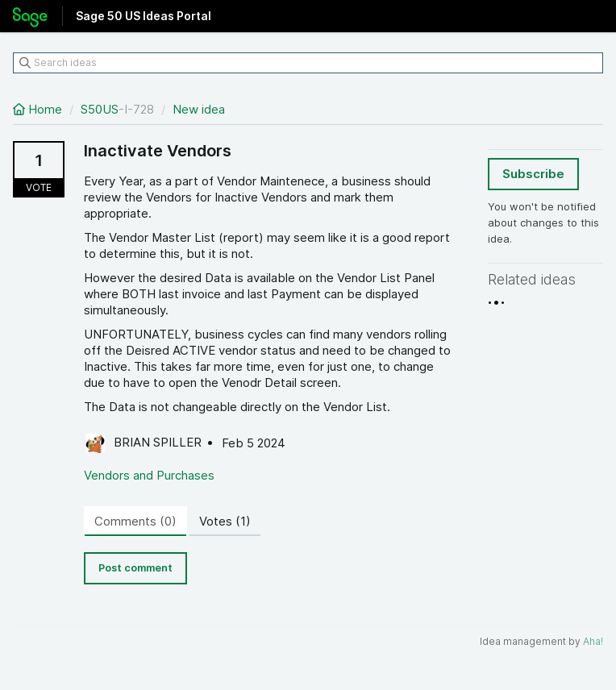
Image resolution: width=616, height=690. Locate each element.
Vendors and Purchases (149, 475)
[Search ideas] (308, 63)
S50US (100, 109)
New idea (199, 109)
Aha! (593, 641)
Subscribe (533, 174)
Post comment (135, 568)
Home (39, 109)
